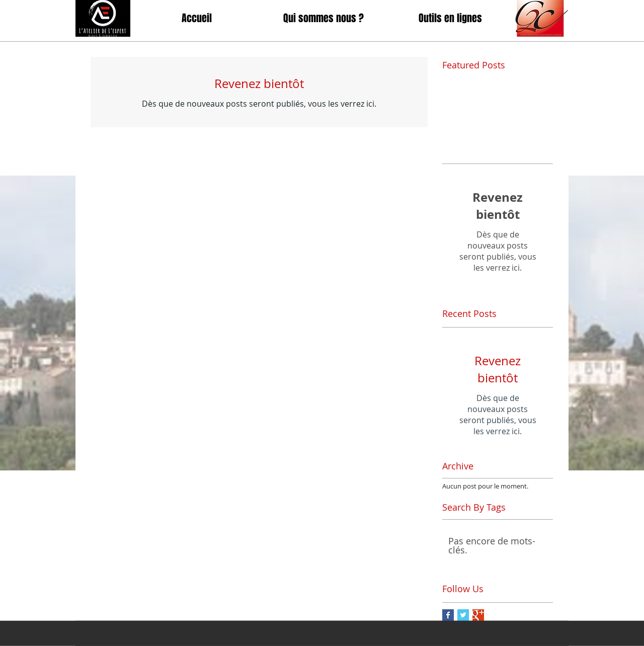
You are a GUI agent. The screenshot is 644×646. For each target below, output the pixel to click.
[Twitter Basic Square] (463, 615)
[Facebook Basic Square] (448, 615)
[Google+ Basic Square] (478, 615)
